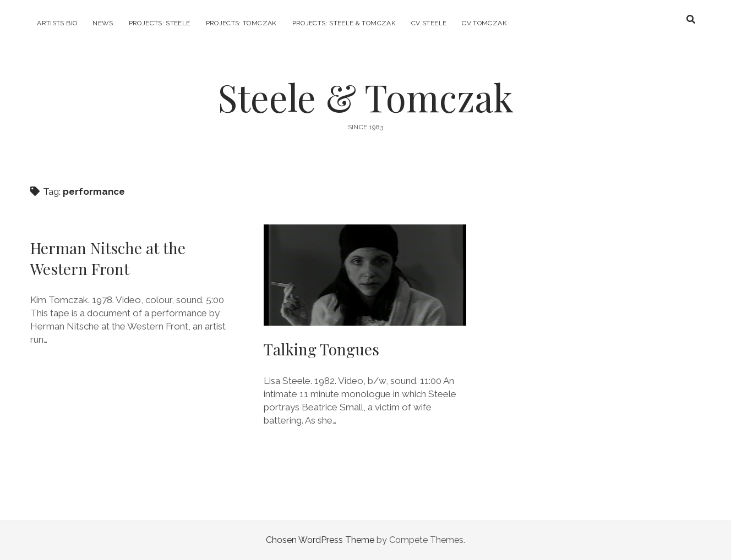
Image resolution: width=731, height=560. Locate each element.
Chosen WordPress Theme (320, 540)
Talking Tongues (365, 275)
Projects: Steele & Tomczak (344, 23)
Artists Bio (57, 23)
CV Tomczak (484, 23)
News (103, 23)
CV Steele (429, 23)
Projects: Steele (160, 23)
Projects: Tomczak (241, 23)
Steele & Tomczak (366, 97)
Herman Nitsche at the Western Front (108, 258)
